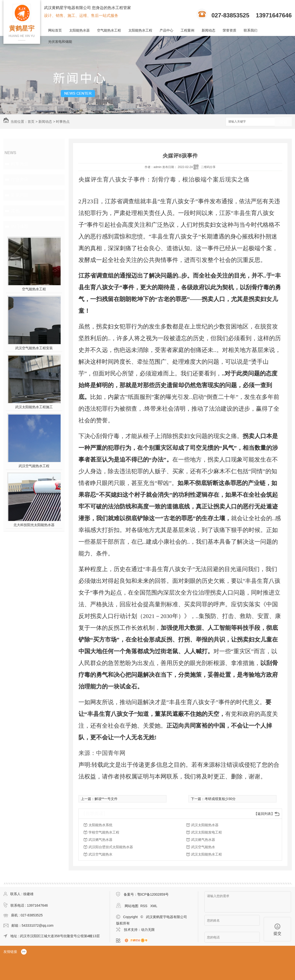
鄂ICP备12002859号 (153, 894)
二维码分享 (208, 167)
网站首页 (55, 30)
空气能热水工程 (109, 30)
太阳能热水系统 (100, 825)
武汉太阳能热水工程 (207, 854)
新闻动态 (208, 30)
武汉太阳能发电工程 (207, 832)
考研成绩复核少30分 (220, 799)
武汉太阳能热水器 (205, 825)
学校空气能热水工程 (104, 832)
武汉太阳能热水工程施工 (34, 407)
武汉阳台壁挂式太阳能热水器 (111, 847)
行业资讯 (20, 180)
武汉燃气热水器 (100, 840)
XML (154, 906)
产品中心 (166, 30)
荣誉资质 (229, 30)
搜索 (283, 122)
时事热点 (63, 122)
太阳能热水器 (79, 30)
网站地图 (131, 906)
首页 (31, 122)
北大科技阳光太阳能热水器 (34, 525)
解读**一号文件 (106, 799)
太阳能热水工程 (140, 30)
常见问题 (20, 195)
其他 (15, 211)
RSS (144, 906)
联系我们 (251, 30)
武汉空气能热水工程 (34, 466)
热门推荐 (20, 226)
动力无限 (148, 930)
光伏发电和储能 (60, 42)
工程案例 (187, 30)
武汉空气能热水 (203, 847)
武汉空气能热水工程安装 (34, 348)
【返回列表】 (264, 814)
